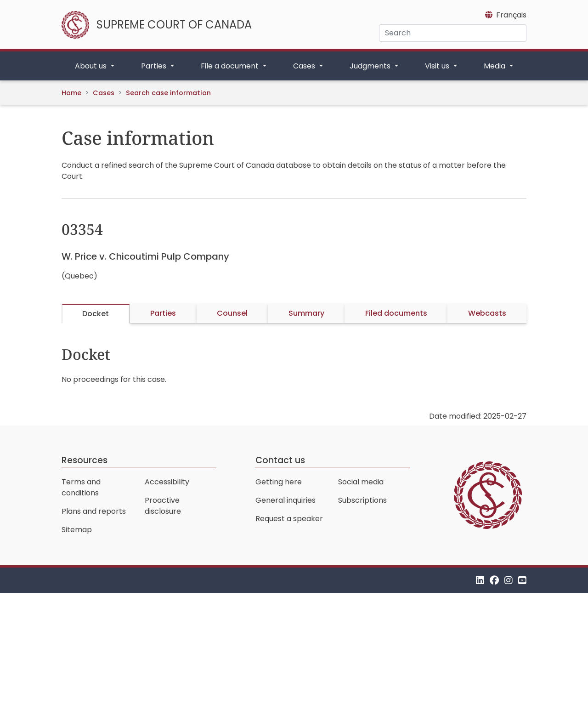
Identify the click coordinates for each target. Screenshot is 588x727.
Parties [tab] (163, 313)
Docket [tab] (96, 314)
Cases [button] (305, 66)
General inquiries (286, 500)
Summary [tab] (306, 313)
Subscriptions (362, 500)
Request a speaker (289, 519)
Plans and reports (94, 511)
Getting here (279, 482)
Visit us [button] (438, 66)
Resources (85, 460)
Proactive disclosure (163, 506)
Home (71, 93)
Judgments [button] (371, 66)
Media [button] (495, 66)
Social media (361, 482)
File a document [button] (231, 66)
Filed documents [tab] (396, 313)
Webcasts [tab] (487, 313)
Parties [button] (155, 66)
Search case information (168, 93)
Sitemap (77, 530)
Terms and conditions (81, 487)
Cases (104, 93)
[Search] (453, 33)
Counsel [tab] (232, 313)
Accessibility (167, 482)
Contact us (280, 460)
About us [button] (92, 66)
